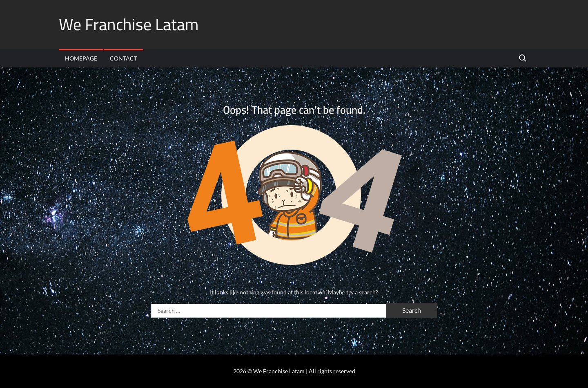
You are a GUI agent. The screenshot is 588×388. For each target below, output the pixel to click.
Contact (124, 58)
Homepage (81, 58)
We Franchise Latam (129, 24)
